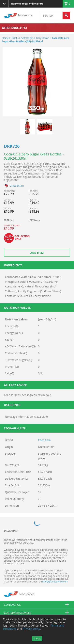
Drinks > (16, 38)
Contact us (37, 605)
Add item (37, 253)
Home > (6, 38)
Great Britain (17, 186)
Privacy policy (31, 629)
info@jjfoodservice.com (55, 582)
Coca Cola (44, 440)
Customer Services (37, 613)
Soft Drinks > (28, 38)
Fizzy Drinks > (44, 38)
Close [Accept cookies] (37, 639)
